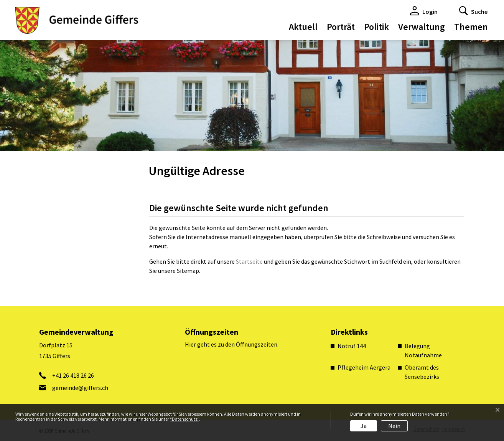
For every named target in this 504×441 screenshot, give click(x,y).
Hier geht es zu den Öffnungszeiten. (232, 344)
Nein (394, 426)
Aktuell (303, 27)
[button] (473, 11)
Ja (364, 426)
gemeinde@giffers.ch (80, 388)
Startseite (249, 261)
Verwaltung (422, 27)
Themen (471, 27)
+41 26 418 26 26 (73, 375)
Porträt (341, 27)
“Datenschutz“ (184, 419)
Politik (376, 27)
